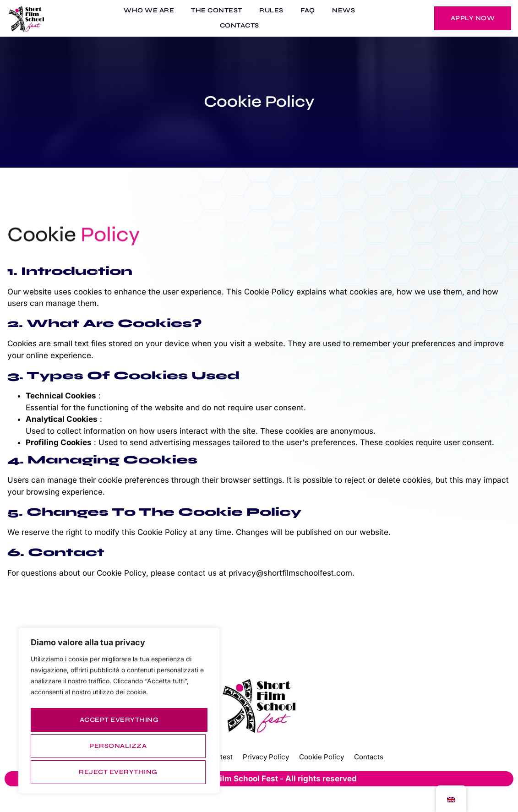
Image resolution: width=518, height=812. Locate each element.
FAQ (306, 11)
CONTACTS (242, 26)
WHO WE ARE (160, 11)
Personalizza (117, 724)
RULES (275, 11)
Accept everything (119, 772)
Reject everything (117, 748)
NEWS (338, 11)
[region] (119, 714)
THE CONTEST (224, 11)
